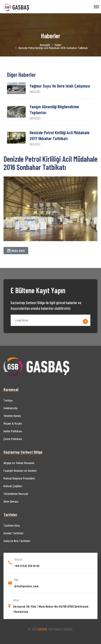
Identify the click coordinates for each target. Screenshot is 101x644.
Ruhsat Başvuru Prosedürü (19, 478)
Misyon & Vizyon (13, 423)
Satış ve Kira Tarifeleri (17, 541)
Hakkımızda (10, 408)
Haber (58, 45)
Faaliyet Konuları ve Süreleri (20, 470)
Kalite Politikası (13, 431)
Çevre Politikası (13, 439)
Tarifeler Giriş (12, 525)
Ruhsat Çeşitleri (13, 486)
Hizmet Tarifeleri (13, 533)
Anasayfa (45, 45)
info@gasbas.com (26, 586)
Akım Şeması (11, 501)
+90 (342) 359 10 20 (27, 566)
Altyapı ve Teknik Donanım (19, 463)
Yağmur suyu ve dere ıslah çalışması (60, 86)
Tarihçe (8, 400)
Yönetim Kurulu (12, 416)
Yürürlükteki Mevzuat (16, 494)
